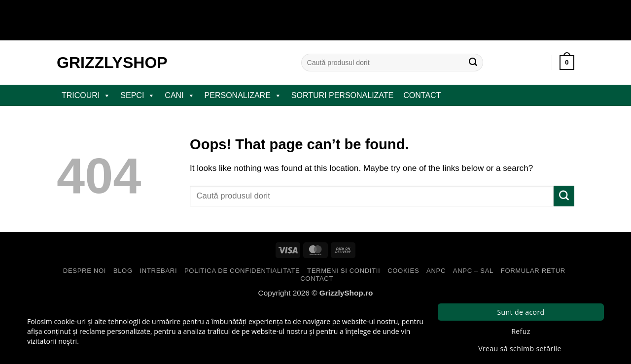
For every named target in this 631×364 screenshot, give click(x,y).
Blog (123, 271)
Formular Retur (533, 271)
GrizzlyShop (112, 63)
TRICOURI (86, 96)
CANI (179, 96)
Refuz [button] (521, 331)
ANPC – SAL (473, 271)
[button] (567, 63)
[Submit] (473, 63)
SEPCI (138, 96)
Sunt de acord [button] (521, 312)
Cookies (403, 271)
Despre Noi (85, 271)
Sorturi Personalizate (342, 95)
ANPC (436, 271)
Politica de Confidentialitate (242, 271)
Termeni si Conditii (344, 271)
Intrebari (159, 271)
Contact (422, 95)
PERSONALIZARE (243, 96)
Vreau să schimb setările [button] (520, 348)
